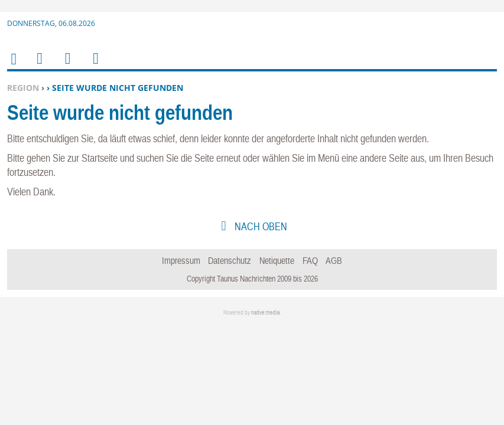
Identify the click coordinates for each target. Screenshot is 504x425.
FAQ (310, 260)
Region (23, 88)
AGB (334, 260)
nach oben (260, 226)
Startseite (100, 158)
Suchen (66, 66)
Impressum (181, 260)
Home (13, 66)
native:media (266, 313)
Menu (39, 66)
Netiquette (277, 260)
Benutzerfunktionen (95, 66)
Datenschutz (230, 260)
